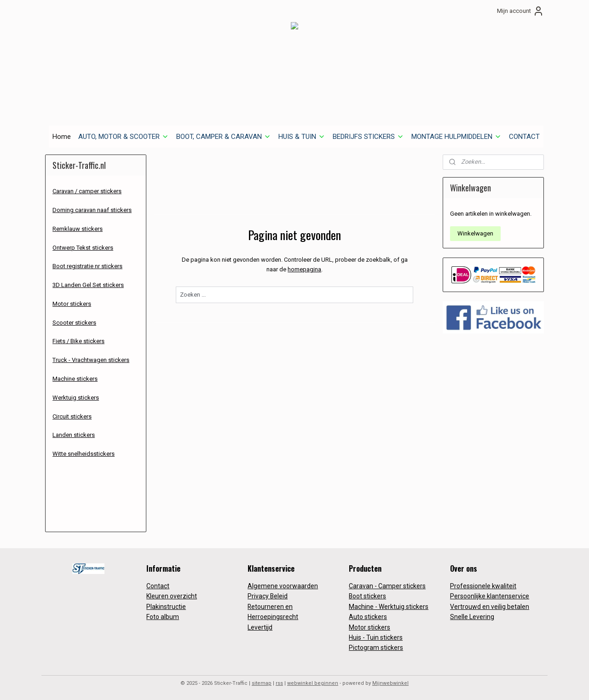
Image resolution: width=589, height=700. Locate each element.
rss (279, 683)
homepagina (304, 269)
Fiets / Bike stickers (78, 341)
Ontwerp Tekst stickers (83, 248)
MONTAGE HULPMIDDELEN (456, 137)
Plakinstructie (166, 607)
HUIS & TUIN (302, 137)
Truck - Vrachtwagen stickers (91, 360)
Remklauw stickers (78, 229)
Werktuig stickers (76, 398)
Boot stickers (367, 596)
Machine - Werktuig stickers (389, 607)
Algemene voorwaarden (283, 586)
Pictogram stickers (376, 648)
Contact (158, 586)
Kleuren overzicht (172, 596)
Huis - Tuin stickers (376, 637)
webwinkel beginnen (313, 683)
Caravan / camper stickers (87, 191)
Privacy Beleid (268, 596)
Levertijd (260, 627)
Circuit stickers (72, 416)
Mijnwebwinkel (390, 683)
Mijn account (520, 11)
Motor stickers (72, 304)
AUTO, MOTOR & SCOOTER (124, 137)
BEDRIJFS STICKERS (368, 137)
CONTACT (524, 137)
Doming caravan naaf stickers (92, 210)
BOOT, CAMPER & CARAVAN (224, 137)
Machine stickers (75, 379)
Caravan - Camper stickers (387, 586)
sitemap (262, 683)
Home (62, 137)
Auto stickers (368, 617)
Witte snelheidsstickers (84, 454)
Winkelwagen (475, 233)
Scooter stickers (74, 323)
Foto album (163, 617)
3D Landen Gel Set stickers (88, 285)
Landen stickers (74, 435)
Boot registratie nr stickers (87, 266)
